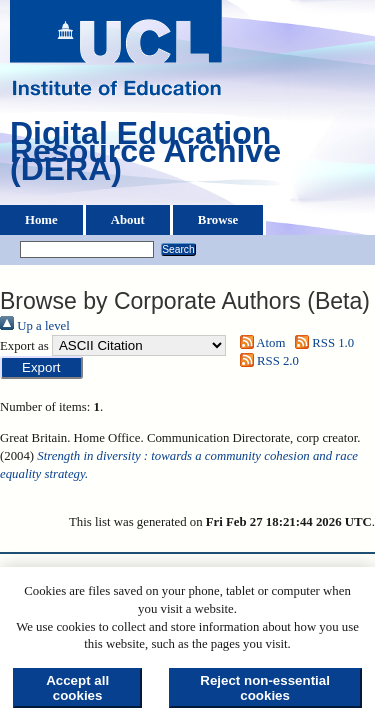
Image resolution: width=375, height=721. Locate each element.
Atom (259, 343)
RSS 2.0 (266, 361)
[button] (41, 367)
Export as (24, 346)
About (128, 220)
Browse (218, 220)
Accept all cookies (77, 688)
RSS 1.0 (322, 343)
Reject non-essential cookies (265, 688)
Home (41, 220)
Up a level (35, 326)
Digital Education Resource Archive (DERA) (145, 156)
